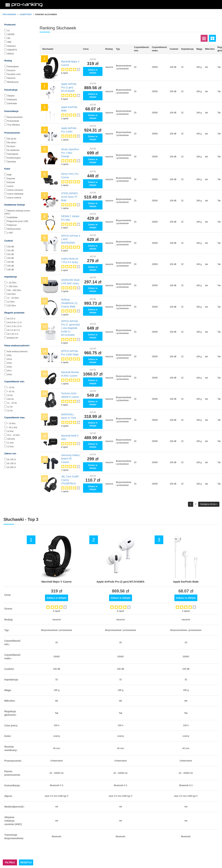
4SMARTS (12, 50)
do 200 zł (11, 467)
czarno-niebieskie (15, 194)
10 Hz (10, 395)
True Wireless (14, 125)
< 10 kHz (11, 423)
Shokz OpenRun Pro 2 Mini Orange (70, 153)
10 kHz (10, 431)
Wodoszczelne (14, 229)
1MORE (11, 34)
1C (8, 31)
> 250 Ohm (12, 286)
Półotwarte (12, 100)
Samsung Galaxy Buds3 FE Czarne (70, 459)
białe (9, 175)
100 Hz (10, 399)
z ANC (10, 233)
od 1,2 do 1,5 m (14, 326)
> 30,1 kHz (12, 427)
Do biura (11, 146)
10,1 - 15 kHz (13, 435)
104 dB (10, 262)
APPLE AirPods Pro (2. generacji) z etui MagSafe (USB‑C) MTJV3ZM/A (70, 328)
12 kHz (10, 447)
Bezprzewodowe (15, 117)
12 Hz (10, 411)
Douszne (11, 70)
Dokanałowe (13, 67)
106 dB (10, 270)
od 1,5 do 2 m (13, 330)
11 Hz (10, 407)
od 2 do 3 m (13, 334)
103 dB (10, 258)
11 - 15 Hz (12, 403)
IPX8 (9, 375)
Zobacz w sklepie (93, 71)
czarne (10, 186)
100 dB (10, 247)
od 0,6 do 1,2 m (14, 322)
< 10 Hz (11, 387)
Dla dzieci (12, 143)
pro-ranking (9, 14)
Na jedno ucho (14, 74)
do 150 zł (11, 463)
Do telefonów (13, 150)
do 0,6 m (11, 319)
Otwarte (11, 96)
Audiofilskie (12, 217)
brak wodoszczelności (17, 352)
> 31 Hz (11, 391)
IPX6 (9, 367)
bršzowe (11, 182)
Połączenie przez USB (17, 221)
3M (9, 38)
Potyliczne (12, 225)
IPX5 (9, 363)
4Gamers (11, 46)
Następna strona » (209, 504)
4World (10, 54)
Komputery (26, 14)
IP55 (9, 356)
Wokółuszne (13, 82)
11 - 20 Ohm (13, 298)
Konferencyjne (14, 158)
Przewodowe (13, 121)
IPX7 (9, 371)
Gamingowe (13, 154)
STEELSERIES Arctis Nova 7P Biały (69, 197)
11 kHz (10, 443)
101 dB (10, 251)
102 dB (10, 254)
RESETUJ (26, 862)
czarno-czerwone (15, 190)
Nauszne (11, 78)
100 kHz (11, 439)
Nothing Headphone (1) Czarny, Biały (69, 303)
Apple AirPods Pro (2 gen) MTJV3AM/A (69, 87)
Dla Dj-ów (12, 139)
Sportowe (12, 162)
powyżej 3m (13, 338)
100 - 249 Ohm (14, 290)
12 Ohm (11, 302)
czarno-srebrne (14, 198)
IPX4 (9, 359)
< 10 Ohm (12, 283)
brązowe (11, 179)
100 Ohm (11, 294)
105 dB (10, 266)
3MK (9, 42)
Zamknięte (12, 103)
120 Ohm (11, 306)
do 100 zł (11, 459)
